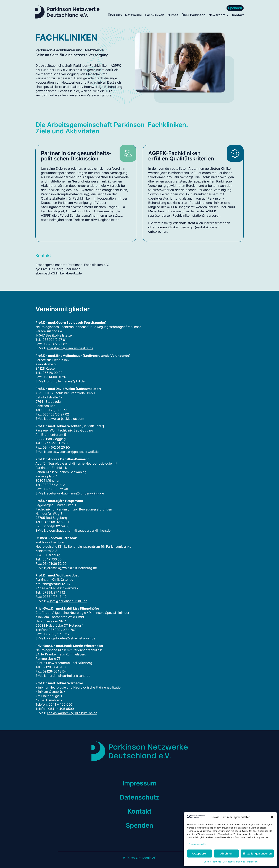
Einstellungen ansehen (257, 854)
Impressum (252, 862)
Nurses (173, 15)
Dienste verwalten (198, 844)
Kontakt (238, 15)
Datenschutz (140, 797)
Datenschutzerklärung (234, 862)
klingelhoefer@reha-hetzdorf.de (71, 638)
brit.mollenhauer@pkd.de (66, 381)
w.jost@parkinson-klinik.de (67, 601)
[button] (272, 817)
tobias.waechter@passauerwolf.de (73, 452)
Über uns (115, 15)
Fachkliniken (155, 15)
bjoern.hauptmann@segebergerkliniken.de (79, 530)
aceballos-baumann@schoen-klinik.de (75, 493)
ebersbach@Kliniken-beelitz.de (70, 348)
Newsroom (217, 15)
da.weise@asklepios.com (65, 419)
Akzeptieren (200, 854)
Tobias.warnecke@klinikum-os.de (72, 713)
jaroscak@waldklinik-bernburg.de (72, 568)
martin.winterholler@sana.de (68, 676)
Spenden (235, 8)
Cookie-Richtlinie (212, 862)
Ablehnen (226, 854)
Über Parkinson (194, 15)
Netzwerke (134, 15)
